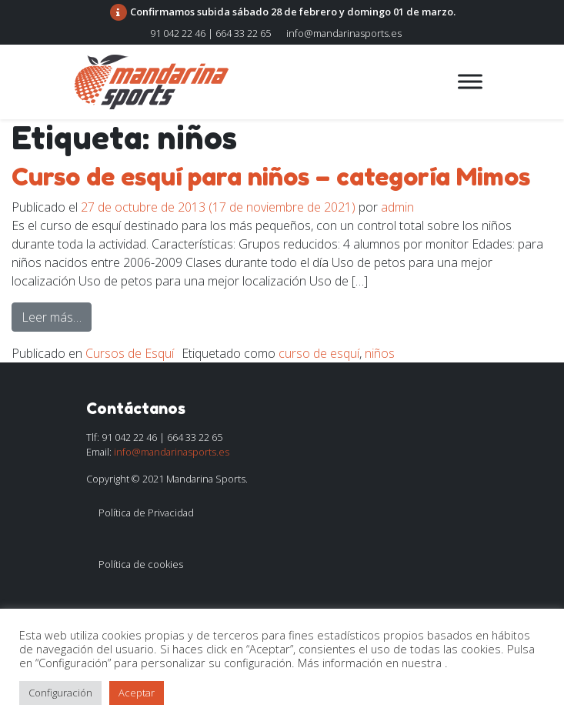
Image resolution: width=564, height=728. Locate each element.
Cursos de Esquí (130, 353)
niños (380, 353)
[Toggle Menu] (470, 81)
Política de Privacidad (146, 513)
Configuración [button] (60, 693)
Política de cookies (141, 564)
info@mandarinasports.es (344, 33)
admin (397, 207)
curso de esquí (319, 353)
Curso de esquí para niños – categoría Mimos (271, 177)
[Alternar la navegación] (345, 82)
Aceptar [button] (137, 693)
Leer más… (57, 316)
